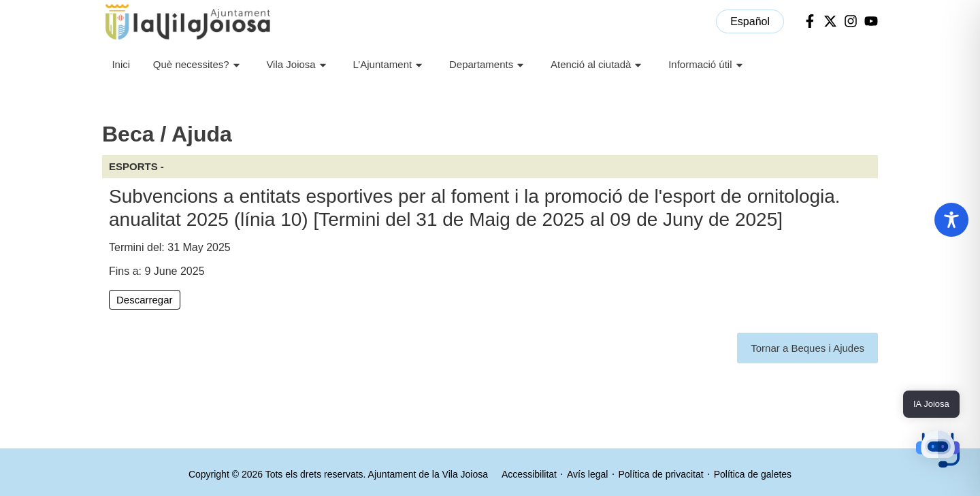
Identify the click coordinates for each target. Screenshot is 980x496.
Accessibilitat (529, 474)
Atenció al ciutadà (598, 65)
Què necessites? (198, 65)
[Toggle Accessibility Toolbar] (951, 220)
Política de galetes (753, 474)
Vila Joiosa (298, 65)
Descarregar (145, 300)
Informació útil (707, 65)
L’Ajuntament (389, 65)
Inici (121, 64)
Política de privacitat (660, 474)
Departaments (488, 65)
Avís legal (587, 474)
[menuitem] (750, 21)
